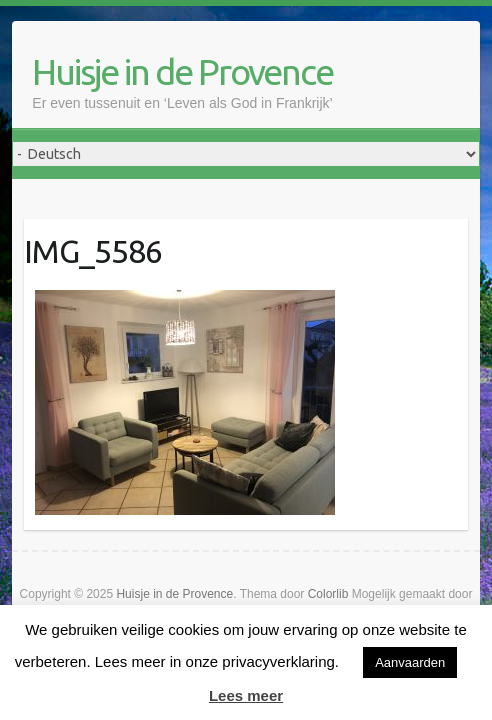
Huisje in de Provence (182, 71)
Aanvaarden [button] (410, 662)
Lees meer (246, 695)
